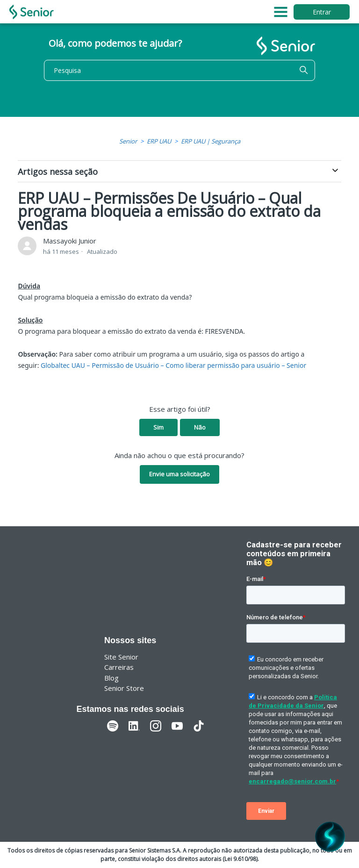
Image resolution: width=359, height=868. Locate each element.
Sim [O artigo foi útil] (158, 427)
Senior (128, 141)
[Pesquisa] (179, 70)
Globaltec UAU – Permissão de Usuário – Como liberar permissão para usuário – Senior (173, 365)
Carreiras (119, 667)
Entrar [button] (322, 12)
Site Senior (121, 657)
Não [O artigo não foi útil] (200, 427)
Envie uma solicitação (179, 474)
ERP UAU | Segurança (211, 141)
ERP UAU (159, 141)
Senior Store (124, 688)
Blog (111, 678)
